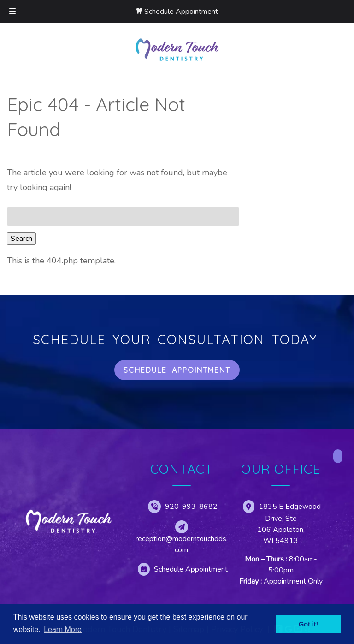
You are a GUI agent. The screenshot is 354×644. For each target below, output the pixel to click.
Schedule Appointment (181, 12)
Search (21, 239)
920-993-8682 (191, 507)
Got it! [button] (308, 624)
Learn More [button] (63, 629)
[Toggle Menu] (12, 12)
